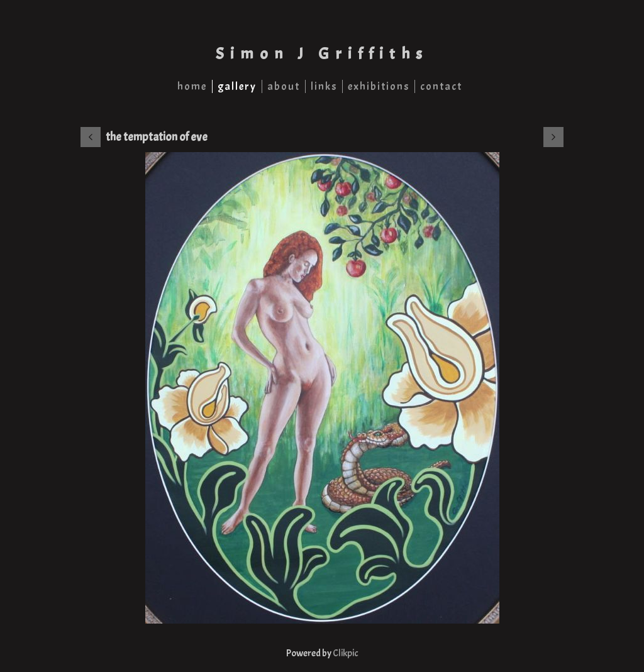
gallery (237, 86)
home (192, 86)
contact (441, 86)
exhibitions (379, 86)
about (284, 86)
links (324, 86)
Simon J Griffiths (322, 54)
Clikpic (346, 653)
